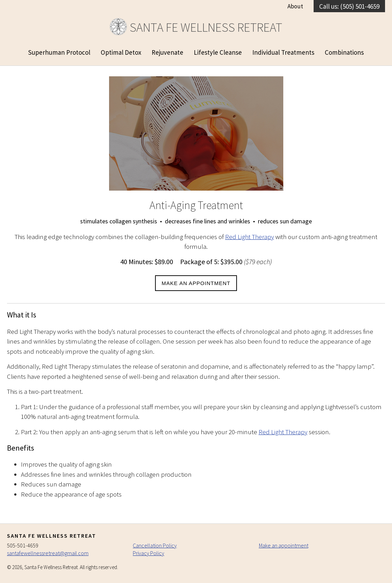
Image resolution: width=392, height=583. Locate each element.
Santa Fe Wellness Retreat (196, 27)
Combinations (344, 52)
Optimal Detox (121, 52)
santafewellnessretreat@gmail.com (48, 553)
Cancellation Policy (155, 545)
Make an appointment (284, 545)
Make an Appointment (196, 283)
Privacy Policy (148, 553)
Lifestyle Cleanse (218, 52)
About (295, 6)
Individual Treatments (283, 52)
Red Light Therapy (249, 237)
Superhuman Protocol (59, 52)
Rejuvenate (167, 52)
